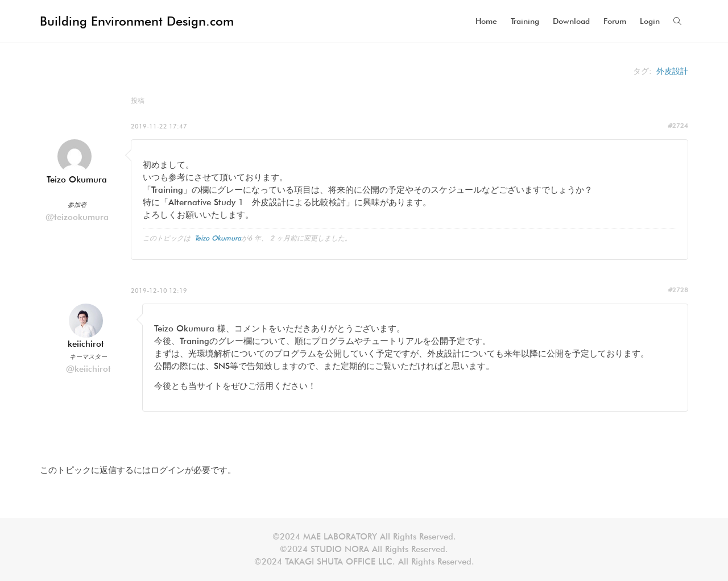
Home (486, 21)
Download (571, 21)
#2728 (678, 290)
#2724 (678, 126)
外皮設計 (672, 71)
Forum (615, 21)
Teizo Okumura (77, 180)
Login (650, 21)
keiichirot (86, 344)
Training (525, 21)
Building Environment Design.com (137, 21)
